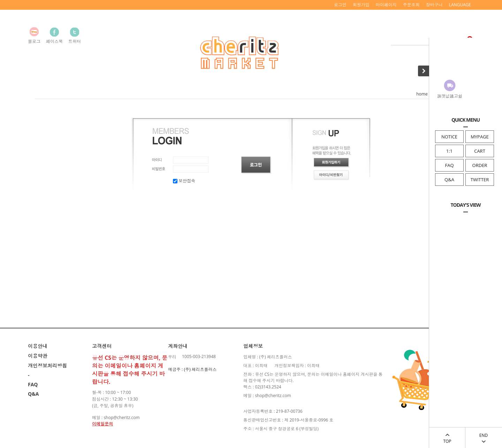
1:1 (449, 151)
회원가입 (361, 5)
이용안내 (38, 346)
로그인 (340, 5)
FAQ (449, 165)
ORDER (480, 165)
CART (480, 151)
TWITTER (480, 180)
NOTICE (449, 137)
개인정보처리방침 (47, 366)
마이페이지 (386, 5)
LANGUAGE (460, 5)
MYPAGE (480, 137)
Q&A (449, 180)
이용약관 (38, 356)
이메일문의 (102, 424)
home (422, 94)
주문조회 (411, 5)
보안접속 (184, 181)
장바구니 (434, 5)
